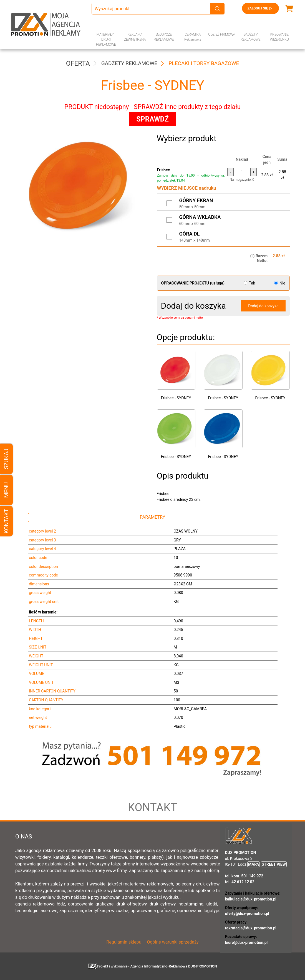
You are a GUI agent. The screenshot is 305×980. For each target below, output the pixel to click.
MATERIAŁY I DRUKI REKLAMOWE (106, 39)
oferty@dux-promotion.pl (247, 914)
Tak (250, 283)
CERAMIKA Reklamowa (193, 37)
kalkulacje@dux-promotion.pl (251, 899)
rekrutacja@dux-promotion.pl (251, 928)
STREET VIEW (274, 864)
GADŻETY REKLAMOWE (251, 37)
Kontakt (6, 521)
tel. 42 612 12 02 (240, 882)
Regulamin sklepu (124, 942)
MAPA (254, 864)
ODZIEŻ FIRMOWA (222, 34)
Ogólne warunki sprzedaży (173, 942)
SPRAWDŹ (152, 119)
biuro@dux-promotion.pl (246, 942)
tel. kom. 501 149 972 (244, 876)
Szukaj (6, 459)
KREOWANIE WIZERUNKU (279, 37)
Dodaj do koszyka (263, 306)
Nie (280, 283)
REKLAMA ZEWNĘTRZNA (135, 37)
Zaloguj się (260, 8)
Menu (6, 490)
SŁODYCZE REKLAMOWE (164, 37)
